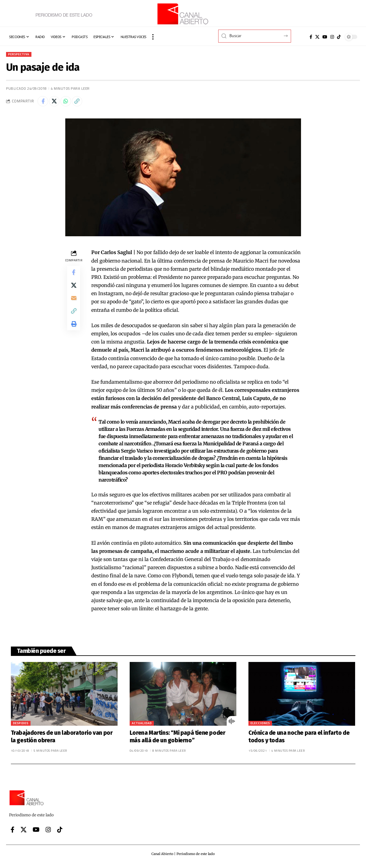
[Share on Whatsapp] (70, 103)
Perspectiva (20, 55)
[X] (317, 37)
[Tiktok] (339, 37)
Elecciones (260, 726)
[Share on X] (57, 103)
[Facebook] (311, 37)
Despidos (21, 726)
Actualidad (142, 726)
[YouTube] (325, 37)
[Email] (74, 304)
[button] (153, 37)
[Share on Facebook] (44, 103)
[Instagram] (332, 37)
